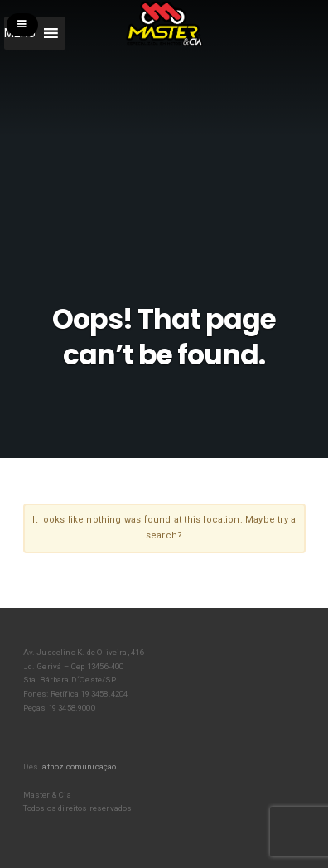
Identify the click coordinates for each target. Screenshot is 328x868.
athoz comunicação (79, 767)
